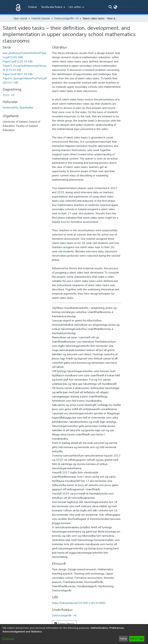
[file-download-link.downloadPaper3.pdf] (18, 74)
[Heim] (17, 7)
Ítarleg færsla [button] (64, 624)
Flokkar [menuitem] (33, 7)
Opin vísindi (20, 18)
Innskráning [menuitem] (126, 7)
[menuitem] (53, 7)
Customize (8, 639)
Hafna (123, 639)
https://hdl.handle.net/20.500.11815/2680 (79, 603)
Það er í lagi (137, 639)
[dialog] (74, 634)
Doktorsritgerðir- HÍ (66, 18)
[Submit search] (110, 7)
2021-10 (9, 95)
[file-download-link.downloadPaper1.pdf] (18, 62)
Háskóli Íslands (41, 18)
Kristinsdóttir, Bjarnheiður (18, 108)
